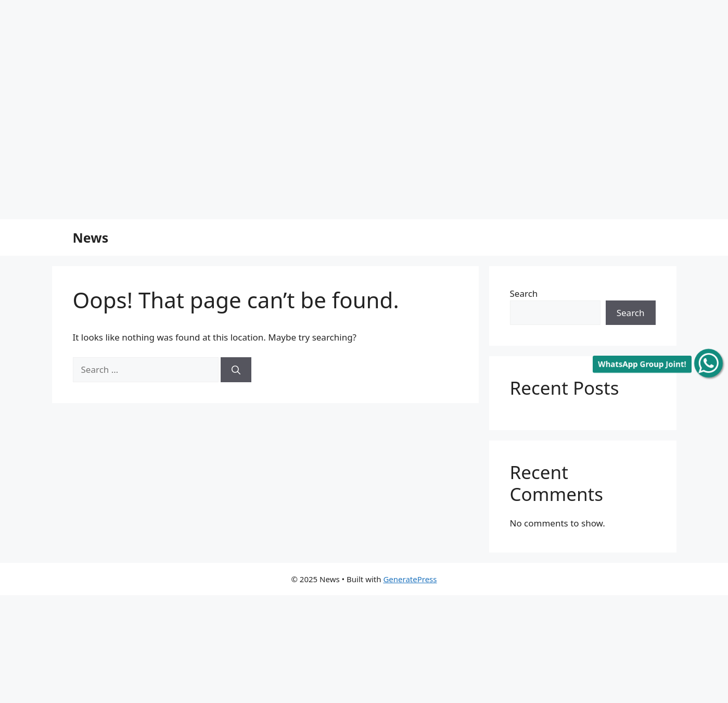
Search (524, 293)
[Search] (236, 370)
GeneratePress (410, 579)
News (91, 237)
